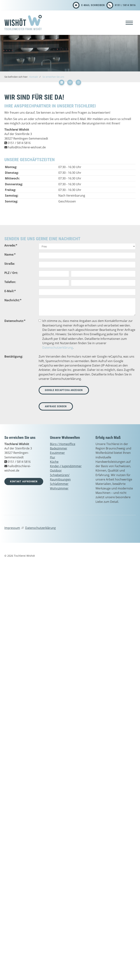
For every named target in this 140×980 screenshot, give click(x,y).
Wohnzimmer (59, 488)
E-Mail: (10, 291)
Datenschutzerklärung (58, 347)
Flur (53, 457)
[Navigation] (129, 23)
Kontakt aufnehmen (24, 482)
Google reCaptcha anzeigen (64, 390)
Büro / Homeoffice (63, 444)
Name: (10, 255)
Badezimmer (59, 448)
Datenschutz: (15, 321)
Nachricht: (13, 300)
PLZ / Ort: (11, 273)
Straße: (10, 264)
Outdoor (56, 470)
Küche (54, 462)
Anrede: (11, 245)
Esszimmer (57, 453)
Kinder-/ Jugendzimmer (66, 466)
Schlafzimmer (59, 484)
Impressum (12, 528)
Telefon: (10, 282)
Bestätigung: (14, 356)
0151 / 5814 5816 (125, 5)
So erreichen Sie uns (53, 77)
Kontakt (34, 77)
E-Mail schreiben (93, 5)
